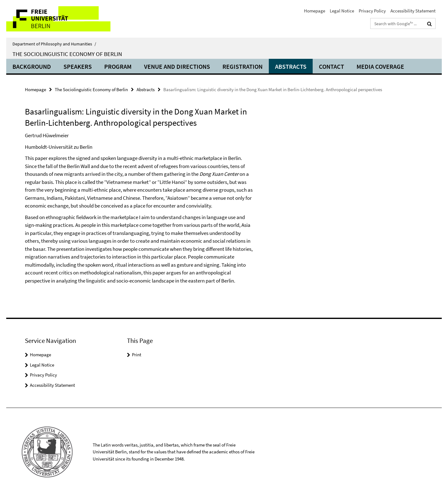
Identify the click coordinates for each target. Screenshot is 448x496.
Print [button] (137, 355)
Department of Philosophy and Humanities (54, 44)
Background (32, 66)
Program (118, 66)
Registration (243, 66)
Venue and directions (177, 66)
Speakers (78, 66)
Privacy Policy (372, 11)
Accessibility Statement (413, 11)
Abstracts (291, 66)
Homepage (315, 11)
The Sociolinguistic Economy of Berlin (67, 54)
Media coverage (380, 66)
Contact (331, 66)
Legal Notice (342, 11)
